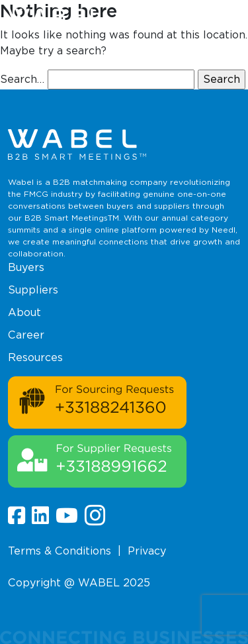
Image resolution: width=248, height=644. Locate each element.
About (24, 312)
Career (26, 335)
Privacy (147, 551)
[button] (233, 20)
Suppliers (33, 290)
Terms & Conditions (60, 551)
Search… (22, 79)
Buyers (26, 267)
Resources (35, 357)
